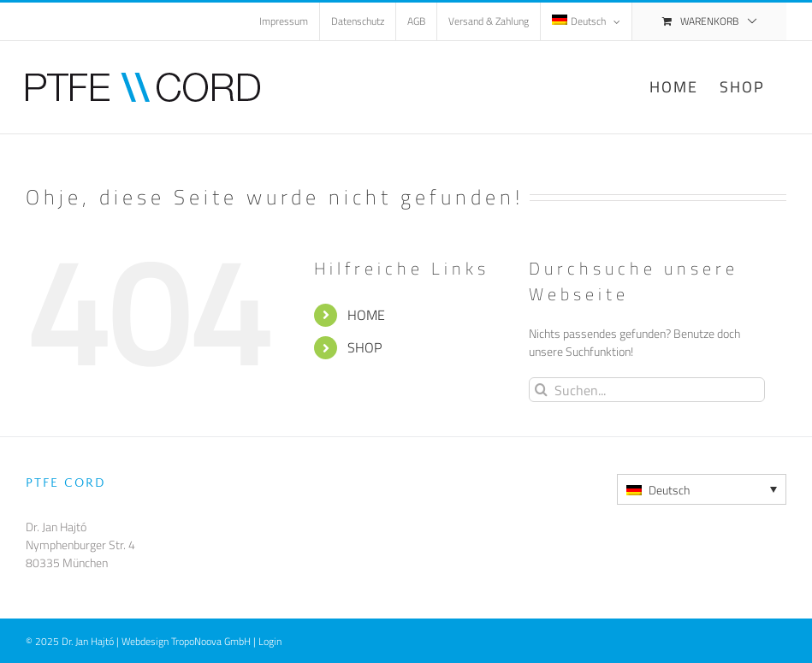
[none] (702, 489)
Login (270, 641)
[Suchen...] (647, 390)
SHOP (365, 347)
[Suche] (541, 390)
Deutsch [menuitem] (669, 490)
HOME (366, 315)
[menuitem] (586, 21)
